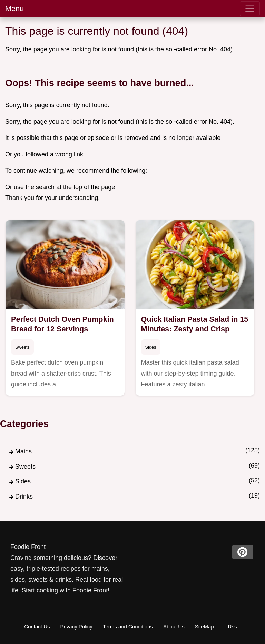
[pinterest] (243, 552)
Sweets (22, 347)
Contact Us (37, 627)
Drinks (24, 497)
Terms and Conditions (128, 627)
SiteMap (204, 627)
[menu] (250, 9)
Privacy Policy (76, 627)
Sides (151, 347)
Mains (23, 451)
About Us (174, 627)
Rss (233, 627)
